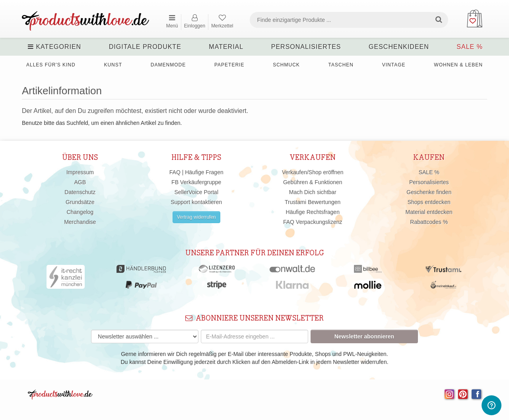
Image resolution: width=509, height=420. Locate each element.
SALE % (470, 47)
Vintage (394, 65)
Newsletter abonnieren (364, 336)
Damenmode (168, 65)
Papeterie (229, 65)
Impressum (80, 172)
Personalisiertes (306, 47)
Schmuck (286, 65)
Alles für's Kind (51, 65)
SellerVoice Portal (196, 192)
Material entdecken (429, 212)
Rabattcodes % (429, 222)
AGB (80, 182)
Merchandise (80, 222)
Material (226, 47)
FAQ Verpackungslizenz (313, 222)
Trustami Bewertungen (313, 202)
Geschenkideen (399, 47)
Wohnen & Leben (458, 65)
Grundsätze (80, 202)
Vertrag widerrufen (196, 217)
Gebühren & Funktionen (313, 182)
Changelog (80, 212)
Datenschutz (80, 192)
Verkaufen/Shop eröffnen (313, 172)
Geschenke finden (429, 192)
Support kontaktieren (196, 202)
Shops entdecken (429, 202)
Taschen (341, 65)
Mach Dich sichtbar (313, 192)
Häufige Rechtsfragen (313, 212)
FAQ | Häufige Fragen (196, 172)
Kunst (113, 65)
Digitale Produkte (145, 47)
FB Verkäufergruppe (196, 182)
